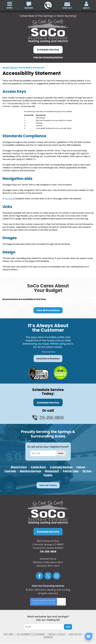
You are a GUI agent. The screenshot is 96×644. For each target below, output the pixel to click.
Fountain (10, 469)
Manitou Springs (30, 469)
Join (68, 625)
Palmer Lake (71, 469)
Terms (63, 603)
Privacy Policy (41, 601)
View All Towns (48, 483)
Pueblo (48, 473)
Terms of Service (49, 601)
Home (6, 67)
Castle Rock (38, 465)
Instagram (56, 574)
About (14, 67)
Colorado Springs (61, 465)
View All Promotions (48, 309)
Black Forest (19, 465)
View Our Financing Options (48, 57)
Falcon (81, 465)
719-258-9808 (48, 5)
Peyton (87, 469)
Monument (52, 469)
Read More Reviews (48, 357)
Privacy (60, 603)
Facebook (39, 574)
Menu (10, 8)
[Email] (45, 625)
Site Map (9, 197)
